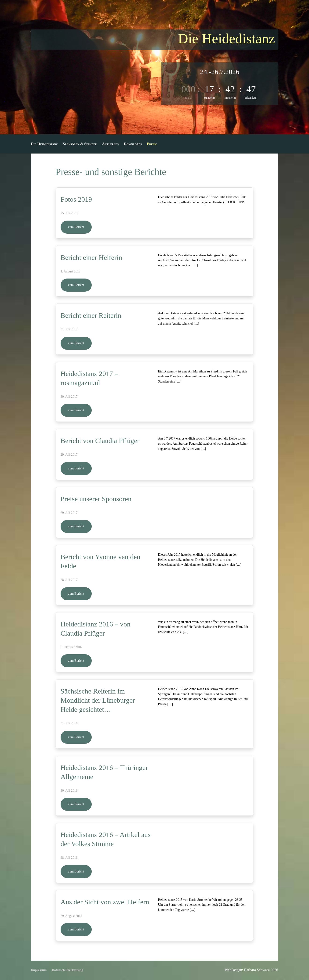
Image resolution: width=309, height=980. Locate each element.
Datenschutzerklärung (68, 970)
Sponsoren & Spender (80, 144)
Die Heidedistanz (44, 144)
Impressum (39, 970)
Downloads (133, 144)
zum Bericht (76, 227)
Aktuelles (110, 144)
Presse (152, 144)
